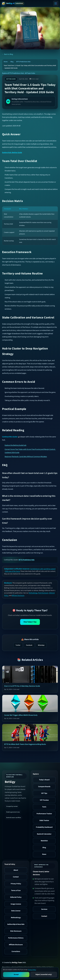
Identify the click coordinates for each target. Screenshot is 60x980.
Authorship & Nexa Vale (16, 924)
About (16, 870)
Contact (16, 877)
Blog (12, 62)
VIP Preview (44, 800)
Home (6, 62)
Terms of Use (16, 890)
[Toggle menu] (56, 3)
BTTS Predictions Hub (23, 62)
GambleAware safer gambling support (43, 569)
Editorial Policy (16, 897)
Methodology (33, 593)
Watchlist (44, 841)
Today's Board (44, 780)
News (44, 854)
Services (44, 909)
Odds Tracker (44, 820)
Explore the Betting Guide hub (15, 445)
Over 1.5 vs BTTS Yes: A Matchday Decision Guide (22, 686)
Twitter (18, 645)
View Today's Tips (30, 622)
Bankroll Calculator (44, 834)
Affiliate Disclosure (18, 595)
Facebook (29, 645)
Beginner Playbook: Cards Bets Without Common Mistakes (26, 457)
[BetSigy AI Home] (8, 3)
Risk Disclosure (43, 593)
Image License (16, 904)
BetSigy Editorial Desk (20, 99)
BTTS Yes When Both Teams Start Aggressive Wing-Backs (25, 744)
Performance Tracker (44, 814)
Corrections (16, 951)
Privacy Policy (16, 884)
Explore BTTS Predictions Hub (13, 73)
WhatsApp (41, 645)
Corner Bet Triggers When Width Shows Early (21, 715)
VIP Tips (44, 793)
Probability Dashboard (44, 827)
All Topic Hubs (30, 73)
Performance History (16, 938)
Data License (16, 911)
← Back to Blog (8, 54)
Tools (44, 807)
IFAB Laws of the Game (12, 571)
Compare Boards (44, 787)
